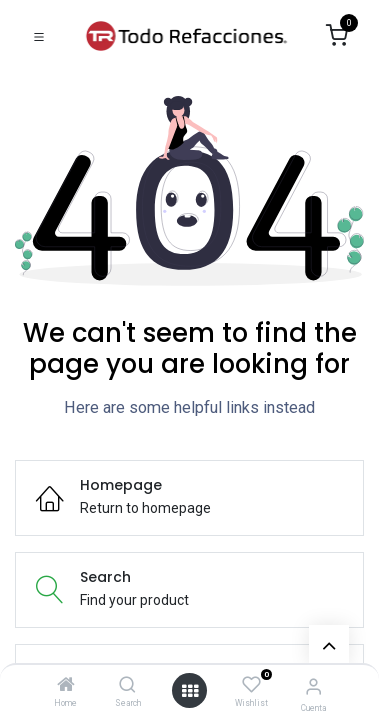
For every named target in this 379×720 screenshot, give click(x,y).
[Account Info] (313, 686)
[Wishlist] (251, 685)
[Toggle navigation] (39, 36)
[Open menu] (190, 691)
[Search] (127, 686)
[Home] (66, 686)
